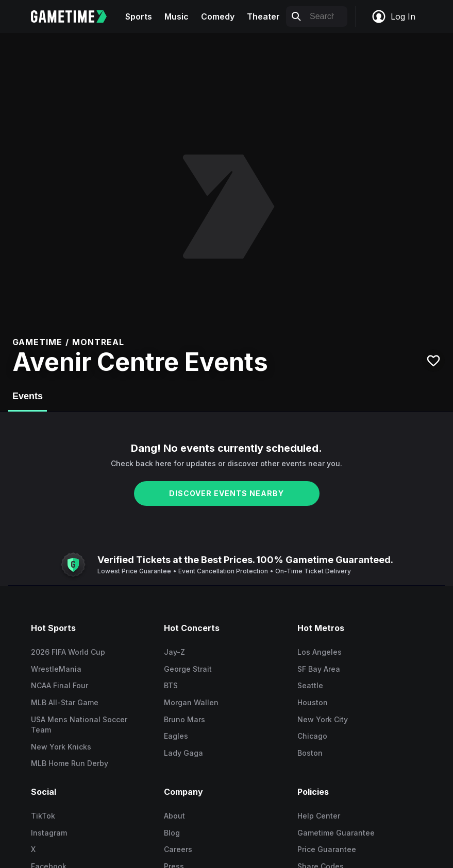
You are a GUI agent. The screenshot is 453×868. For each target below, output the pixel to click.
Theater (263, 16)
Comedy (218, 16)
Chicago (312, 736)
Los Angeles (320, 652)
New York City (323, 719)
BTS (171, 685)
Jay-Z (174, 652)
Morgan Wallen (191, 702)
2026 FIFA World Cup (68, 652)
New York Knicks (61, 747)
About (174, 816)
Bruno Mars (184, 719)
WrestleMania (56, 669)
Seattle (310, 685)
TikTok (43, 816)
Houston (313, 702)
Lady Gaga (183, 753)
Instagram (49, 833)
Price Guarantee (327, 849)
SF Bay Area (319, 669)
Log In (393, 16)
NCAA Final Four (60, 685)
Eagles (176, 736)
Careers (178, 849)
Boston (310, 753)
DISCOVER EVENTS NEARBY (226, 493)
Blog (172, 833)
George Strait (188, 669)
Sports (139, 16)
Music (177, 16)
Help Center (319, 816)
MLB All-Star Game (65, 702)
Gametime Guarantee (336, 833)
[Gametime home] (75, 16)
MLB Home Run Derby (70, 763)
